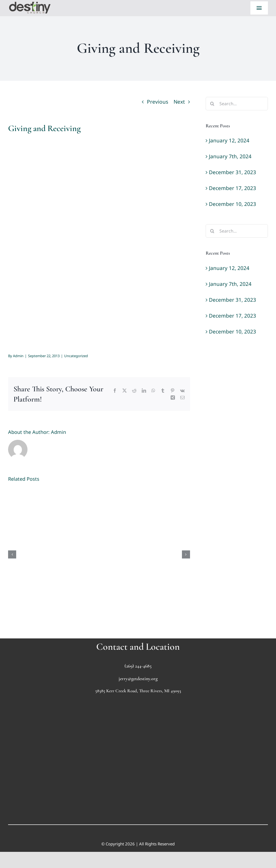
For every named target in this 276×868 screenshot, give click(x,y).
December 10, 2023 (232, 204)
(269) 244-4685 (138, 666)
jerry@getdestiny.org (138, 679)
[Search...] (237, 104)
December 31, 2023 (232, 172)
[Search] (212, 104)
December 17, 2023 (232, 188)
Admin (18, 356)
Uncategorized (76, 356)
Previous (158, 102)
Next (179, 102)
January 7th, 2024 (230, 156)
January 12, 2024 (229, 140)
